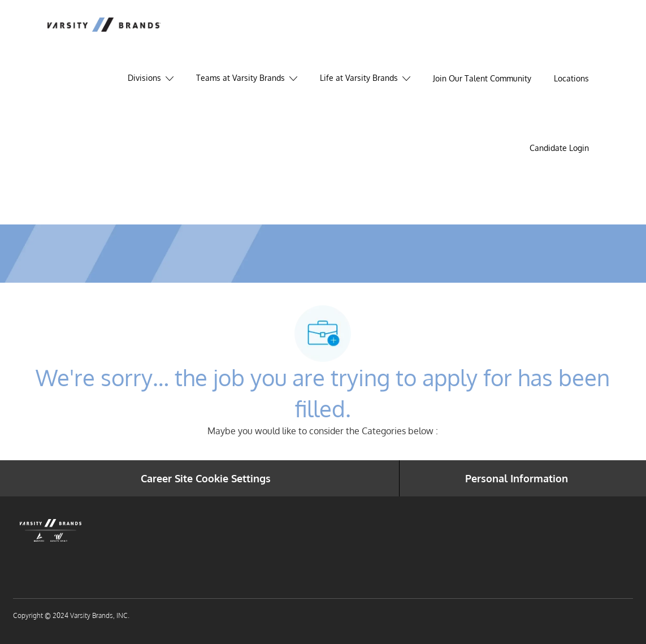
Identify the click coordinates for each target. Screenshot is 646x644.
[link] (559, 148)
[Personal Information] (517, 478)
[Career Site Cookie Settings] (206, 478)
